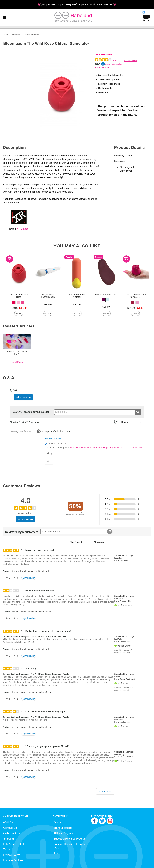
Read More (17, 362)
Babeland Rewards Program (70, 839)
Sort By (116, 422)
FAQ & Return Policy (15, 844)
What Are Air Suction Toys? (17, 353)
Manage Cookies (13, 860)
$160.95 (48, 305)
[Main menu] (5, 18)
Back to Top (105, 791)
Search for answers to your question (31, 412)
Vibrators (16, 35)
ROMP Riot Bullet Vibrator (77, 296)
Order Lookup (11, 833)
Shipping (8, 839)
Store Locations (63, 828)
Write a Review (131, 61)
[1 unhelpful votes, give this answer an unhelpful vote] (49, 461)
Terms (7, 849)
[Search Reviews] (76, 531)
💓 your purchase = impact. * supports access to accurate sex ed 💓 (77, 4)
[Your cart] (146, 18)
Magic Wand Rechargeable (48, 296)
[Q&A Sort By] (132, 422)
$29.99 (77, 305)
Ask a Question (102, 67)
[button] (14, 302)
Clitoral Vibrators (31, 35)
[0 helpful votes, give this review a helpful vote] (7, 578)
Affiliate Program (63, 833)
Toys (6, 35)
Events (58, 822)
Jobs (56, 853)
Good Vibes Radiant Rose (19, 296)
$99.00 (106, 307)
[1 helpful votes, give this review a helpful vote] (7, 618)
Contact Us (10, 828)
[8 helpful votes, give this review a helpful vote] (7, 777)
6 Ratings (117, 61)
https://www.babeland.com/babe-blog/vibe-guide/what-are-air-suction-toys (106, 448)
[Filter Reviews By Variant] (122, 542)
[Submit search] (138, 412)
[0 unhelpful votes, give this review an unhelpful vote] (15, 578)
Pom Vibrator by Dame (106, 295)
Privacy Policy (12, 855)
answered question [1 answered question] (114, 64)
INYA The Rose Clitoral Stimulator (135, 296)
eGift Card (9, 822)
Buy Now (19, 313)
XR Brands (23, 229)
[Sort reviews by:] (80, 542)
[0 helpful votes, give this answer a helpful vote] (49, 454)
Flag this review (28, 578)
